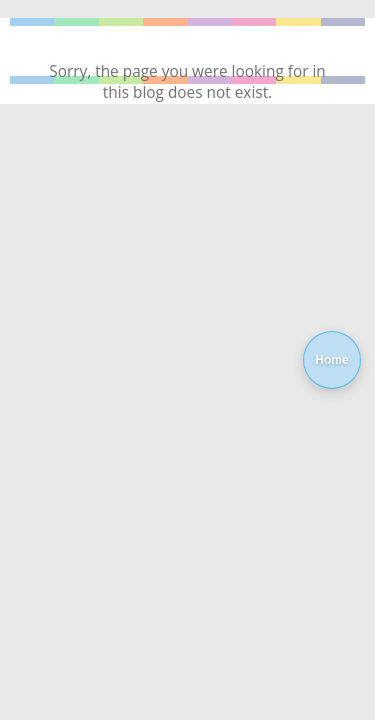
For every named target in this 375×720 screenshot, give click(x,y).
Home (331, 360)
